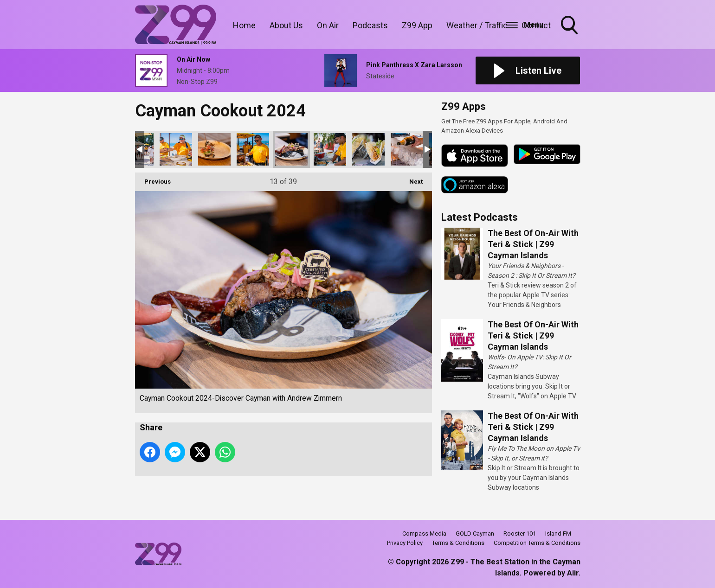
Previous (153, 179)
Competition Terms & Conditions (537, 543)
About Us (286, 25)
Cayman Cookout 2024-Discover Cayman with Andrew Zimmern (176, 149)
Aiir (573, 573)
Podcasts (370, 25)
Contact (536, 25)
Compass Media (424, 534)
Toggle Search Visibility (570, 26)
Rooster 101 (520, 534)
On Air (328, 25)
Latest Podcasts (480, 217)
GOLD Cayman (475, 534)
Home (244, 25)
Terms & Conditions (458, 543)
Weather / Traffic (477, 25)
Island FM (558, 534)
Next (411, 179)
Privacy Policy (405, 543)
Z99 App (417, 25)
